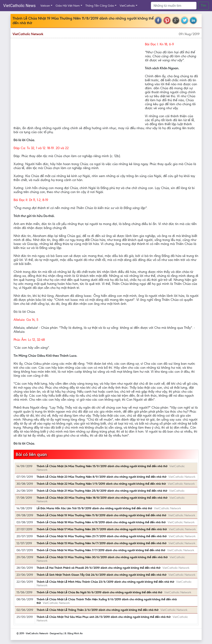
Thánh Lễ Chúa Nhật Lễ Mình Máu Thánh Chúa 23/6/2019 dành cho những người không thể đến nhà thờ (105, 582)
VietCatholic (127, 6)
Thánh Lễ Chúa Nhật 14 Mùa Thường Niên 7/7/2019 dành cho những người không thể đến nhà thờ (101, 550)
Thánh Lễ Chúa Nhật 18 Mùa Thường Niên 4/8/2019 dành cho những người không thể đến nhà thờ (101, 522)
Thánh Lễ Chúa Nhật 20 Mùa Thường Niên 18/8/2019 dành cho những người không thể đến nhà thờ (102, 498)
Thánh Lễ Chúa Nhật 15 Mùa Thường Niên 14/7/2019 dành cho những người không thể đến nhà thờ (102, 543)
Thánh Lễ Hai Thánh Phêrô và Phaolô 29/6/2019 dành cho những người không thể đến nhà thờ (99, 568)
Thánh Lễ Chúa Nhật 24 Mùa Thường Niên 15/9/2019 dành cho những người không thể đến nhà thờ (102, 466)
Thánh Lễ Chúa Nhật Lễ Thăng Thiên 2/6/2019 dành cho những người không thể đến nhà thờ (98, 610)
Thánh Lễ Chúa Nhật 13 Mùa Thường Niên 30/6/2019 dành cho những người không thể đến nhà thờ (102, 557)
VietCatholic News (19, 6)
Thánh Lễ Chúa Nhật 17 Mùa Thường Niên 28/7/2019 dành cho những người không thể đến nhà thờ (102, 529)
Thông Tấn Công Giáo (100, 6)
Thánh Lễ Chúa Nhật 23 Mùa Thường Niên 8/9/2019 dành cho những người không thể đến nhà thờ (102, 477)
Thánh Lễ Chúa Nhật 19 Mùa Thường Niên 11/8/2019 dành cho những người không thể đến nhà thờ (101, 515)
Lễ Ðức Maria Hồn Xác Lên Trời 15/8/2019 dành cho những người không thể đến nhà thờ (94, 508)
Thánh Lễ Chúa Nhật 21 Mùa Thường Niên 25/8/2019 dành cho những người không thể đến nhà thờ (102, 491)
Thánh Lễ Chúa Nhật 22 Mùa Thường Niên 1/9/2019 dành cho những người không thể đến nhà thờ (101, 484)
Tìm (203, 5)
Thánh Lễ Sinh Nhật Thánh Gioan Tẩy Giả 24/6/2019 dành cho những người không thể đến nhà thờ (102, 575)
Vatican (45, 6)
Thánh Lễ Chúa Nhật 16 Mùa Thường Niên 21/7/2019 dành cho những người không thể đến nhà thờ (102, 536)
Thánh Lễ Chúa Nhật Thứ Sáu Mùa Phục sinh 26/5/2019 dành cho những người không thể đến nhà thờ (104, 617)
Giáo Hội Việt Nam (68, 6)
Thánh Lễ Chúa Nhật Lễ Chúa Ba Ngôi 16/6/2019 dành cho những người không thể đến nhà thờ (99, 592)
